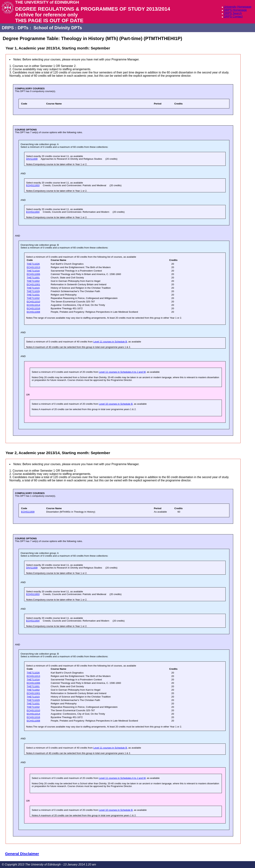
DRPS (8, 28)
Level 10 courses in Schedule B (116, 404)
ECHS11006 (33, 274)
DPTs (23, 28)
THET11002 (33, 281)
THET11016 (33, 271)
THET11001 (33, 278)
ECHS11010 (33, 302)
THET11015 (33, 288)
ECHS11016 (33, 308)
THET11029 (33, 291)
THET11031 (33, 295)
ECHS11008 (33, 312)
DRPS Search (233, 13)
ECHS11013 (33, 267)
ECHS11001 (33, 284)
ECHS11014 (33, 305)
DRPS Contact (233, 17)
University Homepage (238, 7)
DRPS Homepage (235, 10)
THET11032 (33, 298)
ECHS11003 (33, 185)
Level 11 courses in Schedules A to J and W (122, 372)
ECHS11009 (28, 512)
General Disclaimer (22, 854)
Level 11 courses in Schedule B (110, 342)
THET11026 (33, 264)
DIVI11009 (32, 159)
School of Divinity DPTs (58, 28)
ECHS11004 (33, 212)
